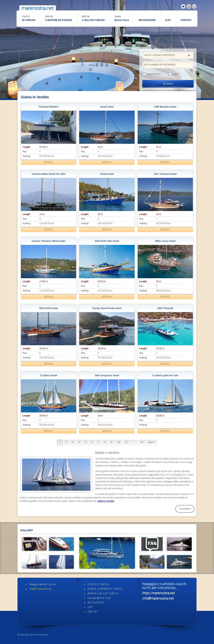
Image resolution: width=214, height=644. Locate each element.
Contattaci (185, 509)
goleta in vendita (106, 501)
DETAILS (49, 162)
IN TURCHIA (29, 18)
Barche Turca (122, 18)
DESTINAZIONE (147, 20)
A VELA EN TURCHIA (93, 18)
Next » (152, 443)
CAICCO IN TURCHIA (98, 584)
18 (142, 443)
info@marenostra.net (40, 589)
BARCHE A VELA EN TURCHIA (103, 594)
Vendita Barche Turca (99, 598)
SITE (181, 75)
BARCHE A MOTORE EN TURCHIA (105, 589)
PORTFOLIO (155, 75)
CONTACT (186, 20)
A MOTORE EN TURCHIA (59, 18)
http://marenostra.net (158, 593)
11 (127, 443)
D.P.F (168, 20)
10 (119, 443)
